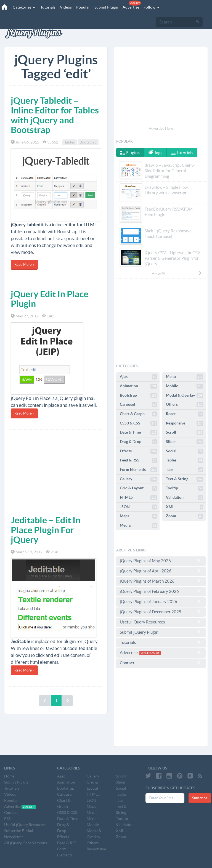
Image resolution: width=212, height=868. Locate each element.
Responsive (185, 423)
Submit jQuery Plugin (161, 632)
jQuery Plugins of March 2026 (161, 581)
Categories (24, 7)
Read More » (24, 265)
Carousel (138, 405)
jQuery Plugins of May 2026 (161, 561)
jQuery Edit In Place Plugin (50, 299)
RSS (7, 819)
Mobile (185, 386)
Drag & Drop (138, 442)
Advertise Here (161, 128)
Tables (70, 142)
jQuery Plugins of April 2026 (161, 571)
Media (138, 525)
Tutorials (48, 7)
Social (185, 451)
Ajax (138, 377)
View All (177, 273)
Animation (138, 386)
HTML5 (138, 498)
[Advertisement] (56, 471)
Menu (185, 377)
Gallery (138, 479)
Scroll (185, 432)
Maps (138, 516)
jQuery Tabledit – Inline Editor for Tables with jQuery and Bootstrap (55, 115)
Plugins (130, 153)
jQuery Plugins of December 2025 (161, 612)
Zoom (185, 516)
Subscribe (200, 798)
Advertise (132, 5)
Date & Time (138, 432)
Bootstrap (88, 142)
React (185, 414)
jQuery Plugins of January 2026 (161, 601)
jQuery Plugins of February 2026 (161, 591)
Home (9, 776)
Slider (185, 442)
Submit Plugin (106, 7)
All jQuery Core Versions (26, 843)
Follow (152, 7)
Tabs (185, 470)
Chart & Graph (138, 414)
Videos (66, 7)
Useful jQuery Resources (161, 622)
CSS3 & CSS (138, 423)
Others (185, 405)
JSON (138, 507)
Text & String (185, 479)
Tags (155, 153)
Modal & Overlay (185, 395)
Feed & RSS (138, 460)
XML (185, 507)
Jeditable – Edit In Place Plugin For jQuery (46, 530)
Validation (185, 498)
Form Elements (138, 470)
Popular (83, 7)
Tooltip (185, 488)
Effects (138, 451)
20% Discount (150, 653)
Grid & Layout (138, 488)
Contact (161, 663)
